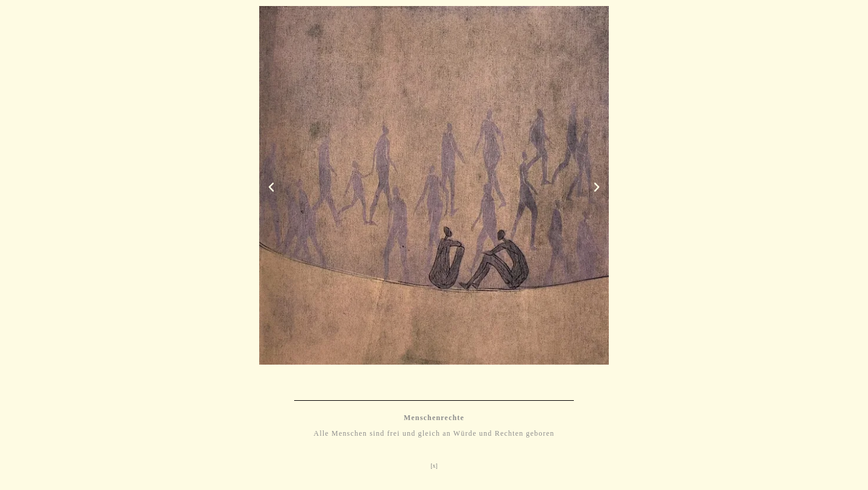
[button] (271, 187)
